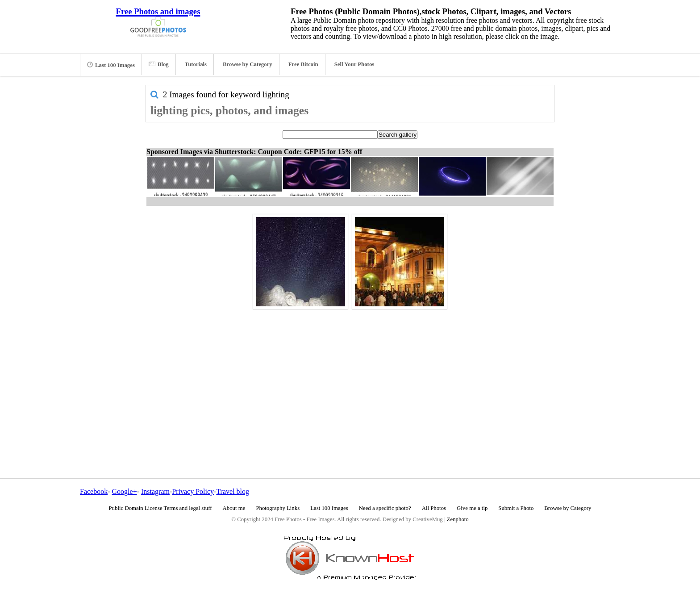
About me (234, 508)
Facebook (94, 491)
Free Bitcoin (303, 64)
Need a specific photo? (385, 508)
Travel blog (233, 491)
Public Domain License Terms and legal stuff (160, 508)
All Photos (434, 508)
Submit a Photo (516, 508)
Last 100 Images (111, 65)
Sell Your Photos (354, 64)
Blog (159, 64)
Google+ (125, 491)
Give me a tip (472, 508)
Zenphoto (458, 519)
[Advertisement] (350, 375)
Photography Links (278, 508)
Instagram (155, 491)
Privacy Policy (193, 491)
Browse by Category (248, 64)
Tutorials (196, 64)
